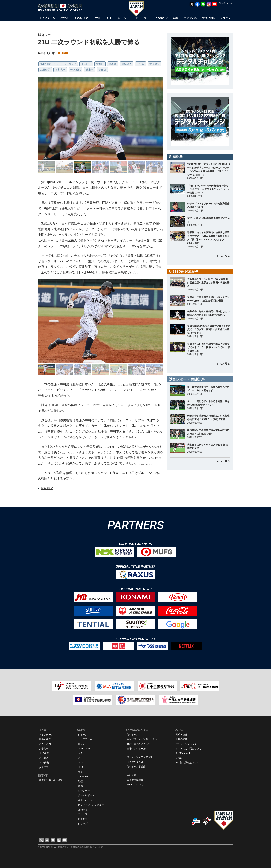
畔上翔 (89, 70)
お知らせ (83, 809)
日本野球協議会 (135, 780)
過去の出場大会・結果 (51, 780)
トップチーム (46, 735)
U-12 (81, 767)
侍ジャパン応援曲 (136, 767)
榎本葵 (113, 64)
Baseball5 (83, 777)
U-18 (81, 758)
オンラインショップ (186, 744)
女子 (80, 772)
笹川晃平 (60, 70)
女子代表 (44, 767)
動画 (80, 786)
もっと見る (223, 256)
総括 (80, 781)
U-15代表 (44, 758)
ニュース (83, 814)
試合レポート (85, 791)
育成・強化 (181, 735)
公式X (179, 758)
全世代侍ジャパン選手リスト (142, 739)
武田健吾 (45, 70)
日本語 (222, 3)
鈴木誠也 (76, 70)
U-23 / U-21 (45, 744)
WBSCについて (135, 785)
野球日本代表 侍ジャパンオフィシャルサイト (61, 7)
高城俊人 (127, 64)
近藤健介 (155, 64)
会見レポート (85, 800)
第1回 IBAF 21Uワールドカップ (58, 64)
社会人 (82, 744)
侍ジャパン (133, 735)
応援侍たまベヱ (135, 762)
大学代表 (44, 749)
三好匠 (141, 64)
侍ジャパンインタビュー (91, 805)
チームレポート (86, 795)
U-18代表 (44, 753)
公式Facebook (183, 753)
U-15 (81, 763)
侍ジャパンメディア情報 (140, 757)
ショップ (83, 824)
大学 (80, 753)
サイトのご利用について (188, 749)
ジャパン (83, 735)
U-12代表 (44, 763)
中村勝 (100, 64)
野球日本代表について (139, 744)
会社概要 (132, 775)
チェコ (102, 70)
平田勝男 (86, 64)
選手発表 (83, 819)
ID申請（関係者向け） (187, 763)
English (230, 3)
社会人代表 (45, 739)
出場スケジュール (136, 749)
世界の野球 (181, 739)
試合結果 (47, 488)
